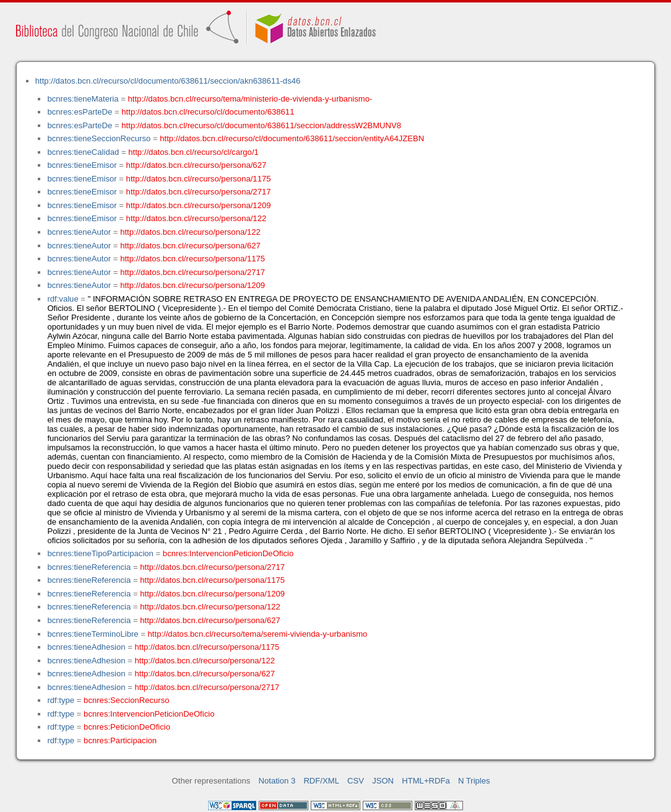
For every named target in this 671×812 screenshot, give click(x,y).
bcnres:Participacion (120, 740)
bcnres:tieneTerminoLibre (93, 634)
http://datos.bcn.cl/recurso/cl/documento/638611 (208, 112)
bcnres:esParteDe (80, 112)
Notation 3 (277, 781)
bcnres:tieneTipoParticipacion (100, 553)
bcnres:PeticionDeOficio (127, 727)
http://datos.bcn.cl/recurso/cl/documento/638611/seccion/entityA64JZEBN (292, 138)
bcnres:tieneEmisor (82, 165)
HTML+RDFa (426, 781)
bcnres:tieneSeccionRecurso (99, 138)
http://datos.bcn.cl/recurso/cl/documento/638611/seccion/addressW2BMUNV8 (261, 125)
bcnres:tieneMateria (83, 99)
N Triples (474, 781)
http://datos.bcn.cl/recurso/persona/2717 (199, 192)
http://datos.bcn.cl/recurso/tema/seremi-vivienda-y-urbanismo (258, 634)
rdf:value (63, 299)
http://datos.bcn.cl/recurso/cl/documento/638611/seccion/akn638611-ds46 (168, 81)
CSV (356, 781)
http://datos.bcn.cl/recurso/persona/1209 (199, 205)
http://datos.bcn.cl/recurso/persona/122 (197, 218)
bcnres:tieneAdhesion (86, 647)
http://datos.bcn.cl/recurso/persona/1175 (199, 179)
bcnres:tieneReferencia (89, 567)
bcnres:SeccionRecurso (126, 700)
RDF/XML (321, 781)
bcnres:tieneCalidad (83, 152)
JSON (383, 781)
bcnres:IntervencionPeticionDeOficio (228, 553)
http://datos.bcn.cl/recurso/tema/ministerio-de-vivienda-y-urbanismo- (250, 99)
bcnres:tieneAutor (79, 232)
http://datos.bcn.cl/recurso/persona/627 (197, 165)
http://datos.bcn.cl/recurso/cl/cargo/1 (193, 152)
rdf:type (61, 700)
